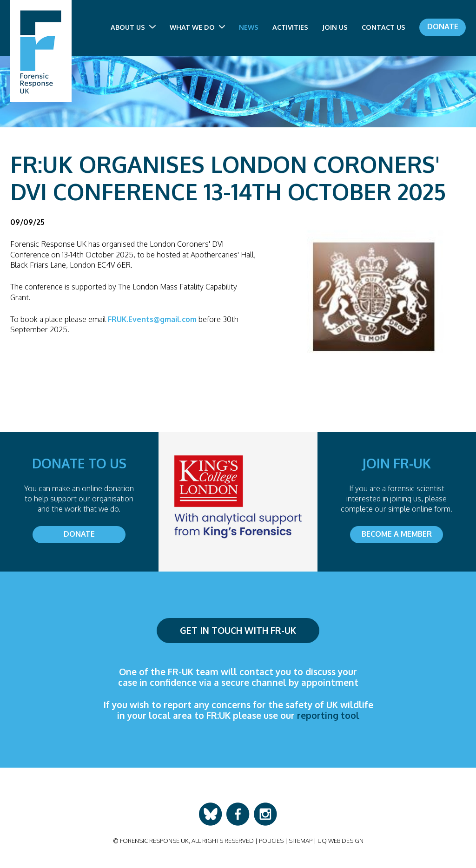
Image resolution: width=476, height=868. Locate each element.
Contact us (383, 27)
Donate (443, 26)
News (249, 27)
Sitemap (301, 841)
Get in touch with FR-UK (238, 630)
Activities (290, 27)
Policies (271, 841)
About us (133, 27)
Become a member (397, 534)
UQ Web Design (340, 841)
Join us (335, 27)
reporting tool (328, 715)
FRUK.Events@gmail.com (152, 319)
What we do (197, 27)
